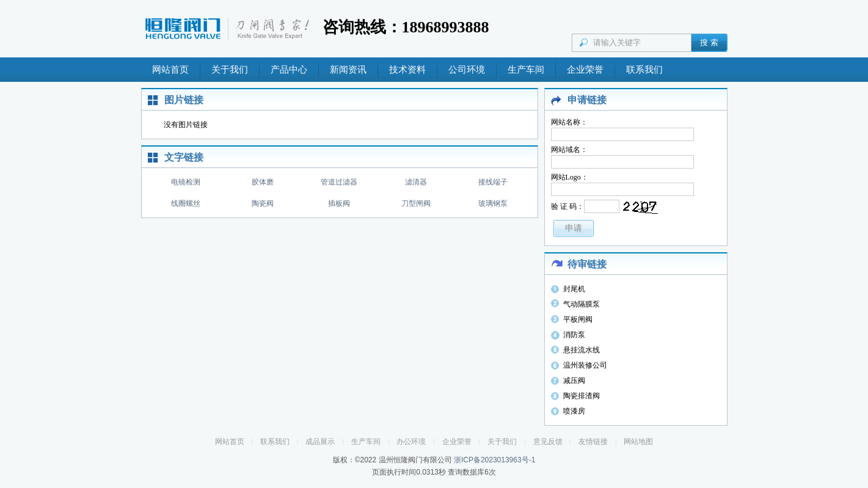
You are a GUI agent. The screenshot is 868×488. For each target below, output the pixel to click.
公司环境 (467, 70)
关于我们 (230, 70)
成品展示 (320, 442)
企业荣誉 (585, 70)
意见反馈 (548, 442)
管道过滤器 (339, 182)
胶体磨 (263, 182)
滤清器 (416, 182)
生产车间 (526, 70)
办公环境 (411, 442)
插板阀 (339, 203)
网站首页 (170, 70)
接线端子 (493, 182)
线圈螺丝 (186, 203)
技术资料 (407, 70)
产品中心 (289, 70)
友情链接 (593, 442)
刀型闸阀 (416, 203)
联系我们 (644, 70)
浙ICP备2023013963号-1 (494, 460)
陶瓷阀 (263, 203)
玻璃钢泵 (493, 203)
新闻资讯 (348, 70)
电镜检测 (186, 182)
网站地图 (638, 442)
